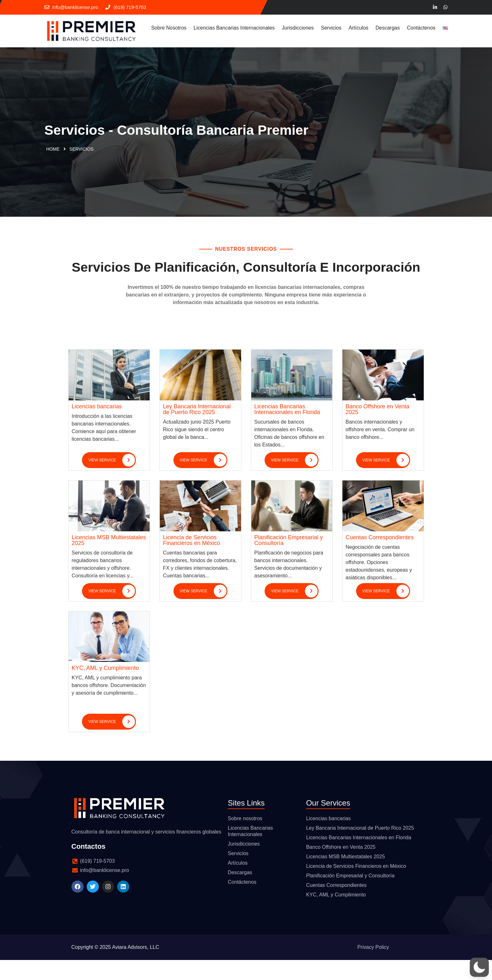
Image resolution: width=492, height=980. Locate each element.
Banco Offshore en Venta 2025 (377, 429)
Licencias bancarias (97, 426)
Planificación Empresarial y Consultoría (289, 560)
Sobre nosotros (169, 28)
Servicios (331, 28)
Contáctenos (421, 28)
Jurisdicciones (298, 28)
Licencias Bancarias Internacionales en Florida (287, 429)
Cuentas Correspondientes (380, 557)
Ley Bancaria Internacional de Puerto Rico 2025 (197, 429)
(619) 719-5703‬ (126, 7)
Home (53, 150)
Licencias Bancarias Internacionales (234, 28)
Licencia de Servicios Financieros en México (192, 560)
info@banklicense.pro (71, 7)
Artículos (359, 28)
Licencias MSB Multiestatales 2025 (109, 560)
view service (112, 480)
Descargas (388, 28)
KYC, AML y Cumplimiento (105, 688)
